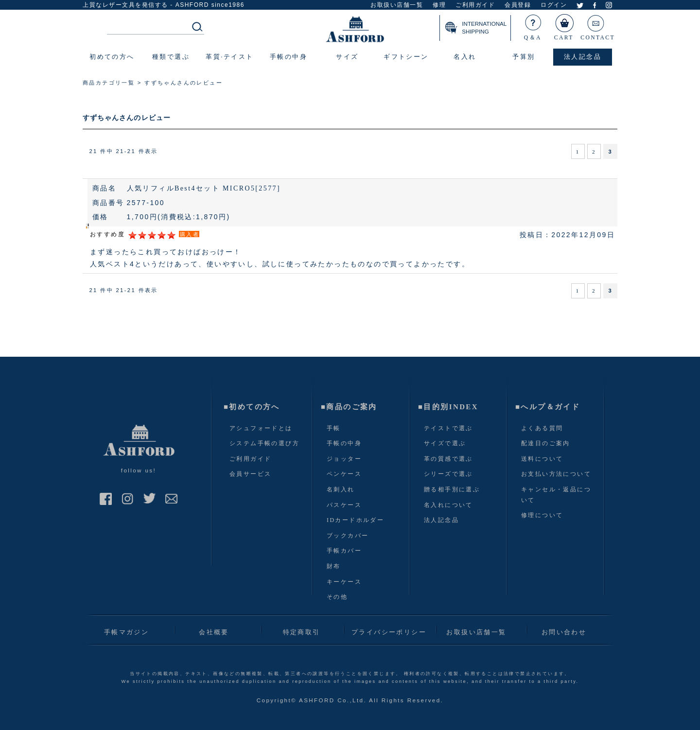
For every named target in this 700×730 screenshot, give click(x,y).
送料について (542, 459)
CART (564, 25)
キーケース (344, 582)
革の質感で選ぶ (448, 459)
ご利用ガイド (475, 5)
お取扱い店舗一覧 (397, 5)
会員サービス (250, 474)
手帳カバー (344, 551)
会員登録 (518, 5)
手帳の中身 (344, 443)
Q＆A (533, 25)
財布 (334, 566)
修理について (542, 515)
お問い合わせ (564, 632)
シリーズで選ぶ (448, 474)
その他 (337, 597)
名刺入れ (341, 489)
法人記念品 (441, 520)
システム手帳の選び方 (264, 443)
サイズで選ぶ (445, 443)
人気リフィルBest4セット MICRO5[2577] (204, 188)
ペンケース (344, 474)
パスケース (344, 505)
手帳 (334, 428)
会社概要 (214, 632)
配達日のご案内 (546, 443)
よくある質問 (542, 428)
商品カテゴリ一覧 (109, 83)
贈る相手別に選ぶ (452, 489)
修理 (439, 5)
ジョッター (344, 459)
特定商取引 (302, 632)
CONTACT (598, 25)
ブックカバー (348, 536)
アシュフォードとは (261, 428)
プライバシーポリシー (389, 632)
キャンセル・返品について (556, 495)
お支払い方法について (556, 474)
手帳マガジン (126, 632)
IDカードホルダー (355, 520)
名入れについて (448, 505)
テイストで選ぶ (448, 428)
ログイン (554, 5)
